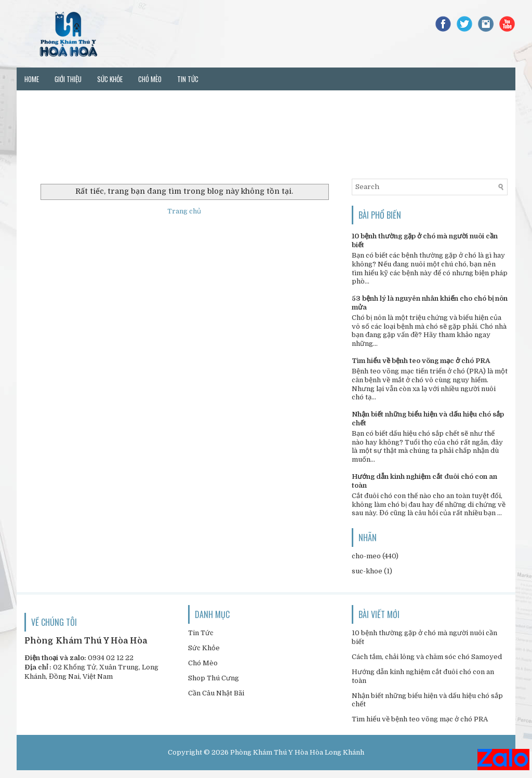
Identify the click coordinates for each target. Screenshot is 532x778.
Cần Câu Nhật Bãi (216, 693)
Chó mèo (150, 79)
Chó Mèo (203, 663)
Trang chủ (184, 211)
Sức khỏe (110, 79)
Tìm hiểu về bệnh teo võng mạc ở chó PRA (421, 361)
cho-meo (366, 556)
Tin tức (188, 79)
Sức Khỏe (204, 648)
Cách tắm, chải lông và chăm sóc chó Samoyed (427, 657)
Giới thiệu (68, 79)
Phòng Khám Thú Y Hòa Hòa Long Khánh (297, 752)
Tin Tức (201, 633)
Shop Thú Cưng (214, 678)
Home (32, 79)
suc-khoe (367, 571)
